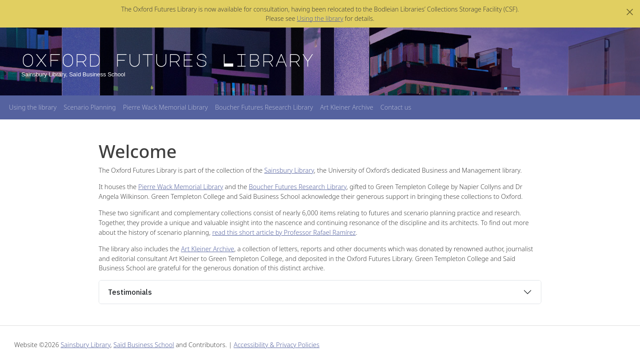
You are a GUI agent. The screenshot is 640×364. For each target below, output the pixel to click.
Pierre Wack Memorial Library (166, 107)
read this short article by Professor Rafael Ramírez (284, 232)
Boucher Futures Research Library (264, 107)
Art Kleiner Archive (347, 107)
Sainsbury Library (289, 170)
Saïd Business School (144, 345)
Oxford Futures (168, 59)
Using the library (320, 18)
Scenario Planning (90, 107)
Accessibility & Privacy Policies (277, 345)
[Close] (630, 12)
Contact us (396, 107)
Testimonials (130, 292)
